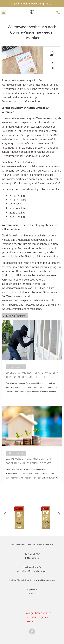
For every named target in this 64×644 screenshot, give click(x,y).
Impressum (32, 589)
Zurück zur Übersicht (15, 315)
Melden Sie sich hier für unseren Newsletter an (32, 580)
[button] (4, 13)
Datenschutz (32, 593)
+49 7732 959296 (32, 553)
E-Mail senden (32, 558)
